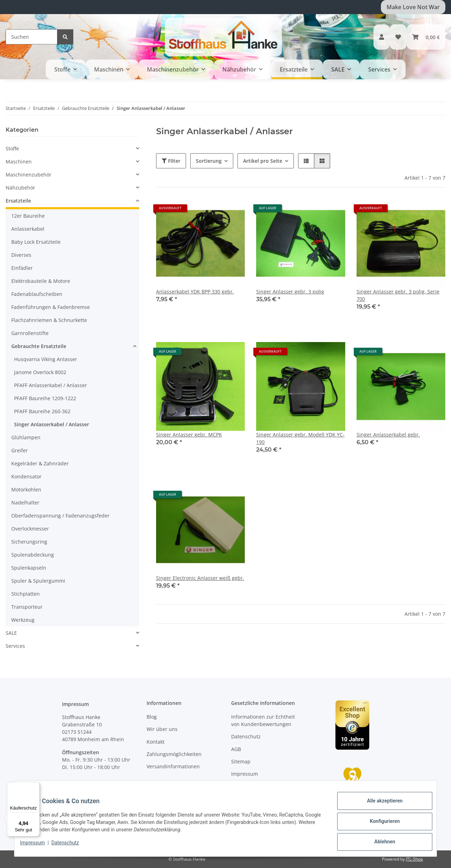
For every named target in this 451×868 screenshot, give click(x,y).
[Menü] (36, 786)
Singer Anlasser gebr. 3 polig (290, 292)
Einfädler (22, 268)
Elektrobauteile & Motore (41, 281)
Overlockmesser (30, 529)
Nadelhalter (25, 503)
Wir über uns (162, 729)
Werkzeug (23, 620)
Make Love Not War (413, 7)
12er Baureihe (28, 216)
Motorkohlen (26, 489)
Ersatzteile (18, 201)
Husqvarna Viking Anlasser (46, 359)
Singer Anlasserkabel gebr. (388, 435)
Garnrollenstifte (30, 333)
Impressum (38, 846)
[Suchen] (32, 37)
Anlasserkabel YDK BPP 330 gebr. (195, 292)
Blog (152, 717)
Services (15, 646)
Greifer (20, 450)
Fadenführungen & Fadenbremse (51, 307)
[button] (382, 37)
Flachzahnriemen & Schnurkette (49, 320)
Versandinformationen (173, 766)
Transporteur (27, 607)
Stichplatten (26, 594)
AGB (236, 749)
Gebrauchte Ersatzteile (39, 346)
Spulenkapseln (29, 568)
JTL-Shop (414, 859)
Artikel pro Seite (263, 161)
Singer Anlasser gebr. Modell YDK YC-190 (300, 438)
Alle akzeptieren (379, 806)
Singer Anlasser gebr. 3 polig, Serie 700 (398, 295)
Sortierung (209, 161)
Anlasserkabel (28, 229)
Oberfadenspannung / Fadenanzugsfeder (60, 516)
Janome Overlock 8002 (40, 372)
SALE (11, 633)
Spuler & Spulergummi (38, 581)
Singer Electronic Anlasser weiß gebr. (200, 578)
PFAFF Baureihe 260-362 (42, 411)
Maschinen (19, 162)
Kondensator (26, 476)
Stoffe (12, 148)
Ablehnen (379, 843)
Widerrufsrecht (249, 786)
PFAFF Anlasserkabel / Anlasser (51, 385)
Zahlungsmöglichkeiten (174, 754)
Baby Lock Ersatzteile (36, 242)
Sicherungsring (29, 542)
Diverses (21, 255)
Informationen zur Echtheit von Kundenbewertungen (263, 720)
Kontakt (156, 742)
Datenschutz (71, 846)
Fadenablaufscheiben (37, 294)
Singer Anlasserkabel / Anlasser (52, 424)
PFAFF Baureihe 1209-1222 (45, 398)
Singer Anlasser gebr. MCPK (189, 435)
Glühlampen (26, 437)
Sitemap (241, 761)
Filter (171, 161)
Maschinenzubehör (29, 175)
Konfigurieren (379, 825)
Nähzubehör (20, 188)
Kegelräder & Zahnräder (40, 463)
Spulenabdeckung (33, 555)
